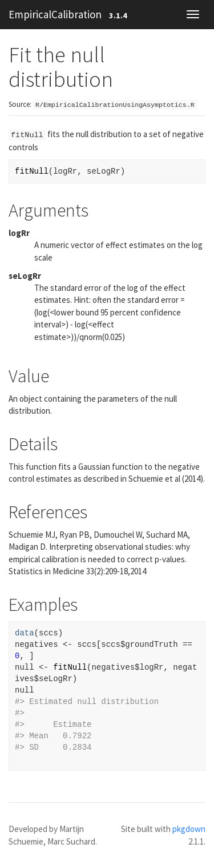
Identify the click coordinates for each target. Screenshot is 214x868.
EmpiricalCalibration (55, 14)
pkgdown (189, 829)
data (25, 633)
